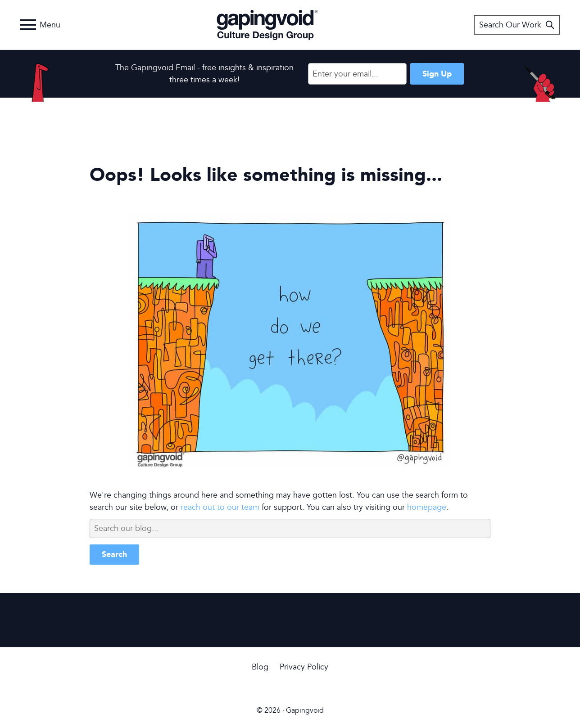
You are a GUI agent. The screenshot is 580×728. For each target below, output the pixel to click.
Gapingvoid (267, 25)
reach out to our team (220, 507)
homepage (427, 507)
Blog (260, 667)
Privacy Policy (304, 667)
